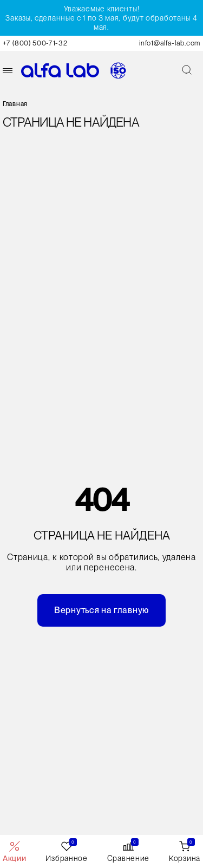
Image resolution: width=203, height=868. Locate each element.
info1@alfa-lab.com (170, 43)
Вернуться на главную (101, 610)
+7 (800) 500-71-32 (35, 43)
